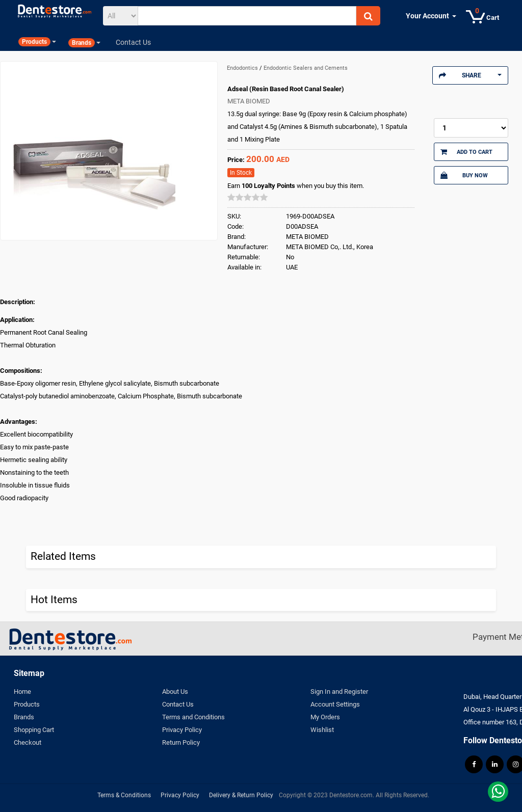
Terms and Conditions (193, 717)
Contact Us (178, 704)
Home (22, 692)
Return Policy (181, 742)
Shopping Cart (34, 730)
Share (470, 75)
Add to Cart (467, 152)
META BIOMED (249, 101)
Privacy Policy (182, 730)
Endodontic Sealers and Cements (306, 68)
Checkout (28, 742)
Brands (24, 717)
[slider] (248, 197)
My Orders (325, 717)
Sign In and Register (339, 692)
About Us (175, 692)
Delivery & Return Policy (241, 795)
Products (27, 704)
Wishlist (322, 730)
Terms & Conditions (124, 795)
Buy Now (464, 175)
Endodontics (243, 68)
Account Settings (335, 704)
